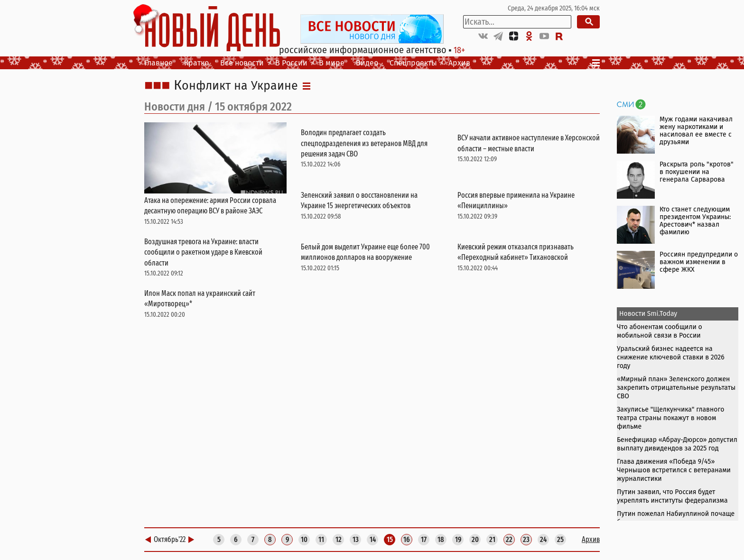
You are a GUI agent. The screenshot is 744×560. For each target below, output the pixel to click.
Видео (367, 63)
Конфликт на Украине (236, 86)
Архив (459, 63)
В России (291, 63)
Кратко (196, 63)
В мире (332, 63)
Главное (158, 63)
